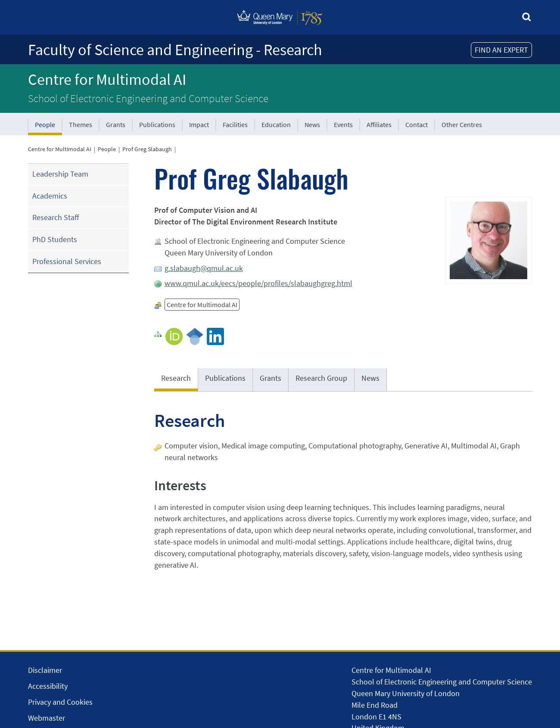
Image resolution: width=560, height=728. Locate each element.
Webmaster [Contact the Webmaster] (47, 718)
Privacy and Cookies (60, 702)
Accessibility (48, 686)
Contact (417, 124)
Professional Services (67, 261)
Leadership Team (60, 174)
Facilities (235, 124)
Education (276, 124)
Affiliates (379, 124)
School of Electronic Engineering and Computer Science (148, 98)
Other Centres (462, 124)
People (45, 124)
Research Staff (56, 217)
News (312, 124)
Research (176, 378)
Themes (81, 124)
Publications (157, 124)
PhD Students (55, 239)
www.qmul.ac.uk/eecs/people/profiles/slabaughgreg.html (258, 283)
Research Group (321, 378)
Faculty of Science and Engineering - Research (175, 50)
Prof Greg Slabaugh (147, 149)
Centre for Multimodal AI (107, 79)
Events (343, 124)
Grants (116, 124)
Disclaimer (45, 670)
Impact (199, 124)
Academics (50, 196)
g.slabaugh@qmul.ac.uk (204, 268)
